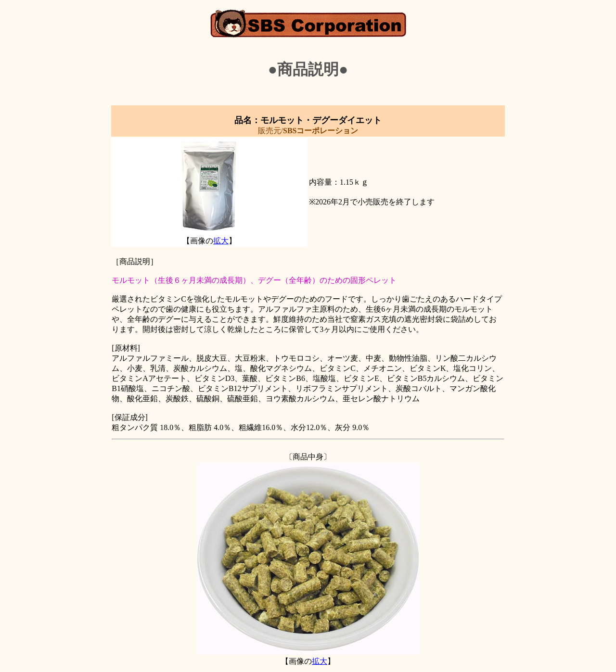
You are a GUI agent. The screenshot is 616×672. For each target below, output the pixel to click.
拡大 (221, 241)
